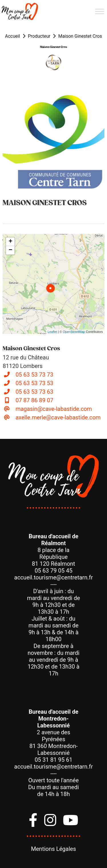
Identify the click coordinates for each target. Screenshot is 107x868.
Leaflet (52, 332)
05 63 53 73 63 (34, 392)
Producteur (39, 36)
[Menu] (100, 11)
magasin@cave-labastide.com (54, 409)
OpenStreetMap (74, 332)
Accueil (13, 36)
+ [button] (10, 242)
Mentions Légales (54, 849)
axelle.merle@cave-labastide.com (58, 417)
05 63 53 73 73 (34, 375)
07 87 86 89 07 (34, 400)
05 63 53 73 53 (34, 383)
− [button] (10, 250)
